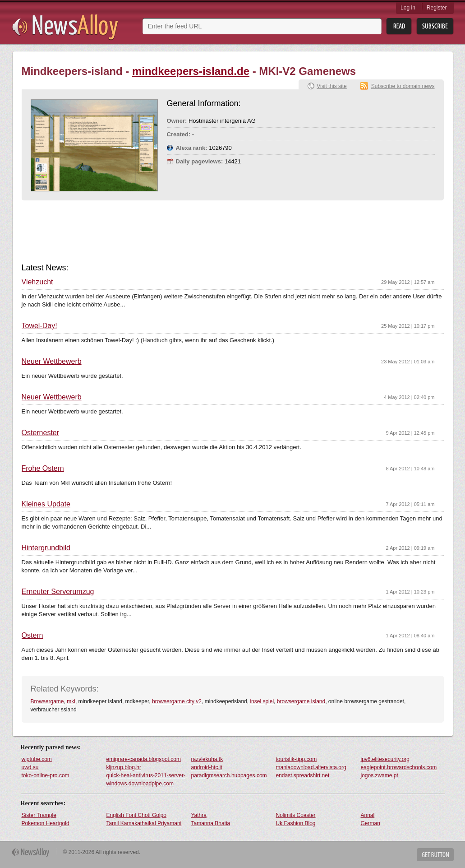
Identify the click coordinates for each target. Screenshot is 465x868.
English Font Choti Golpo (136, 815)
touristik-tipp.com (297, 759)
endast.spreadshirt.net (303, 775)
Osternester (41, 433)
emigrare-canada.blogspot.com (144, 759)
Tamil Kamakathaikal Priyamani (144, 823)
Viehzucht (37, 282)
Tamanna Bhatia (211, 823)
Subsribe (435, 26)
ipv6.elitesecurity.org (385, 759)
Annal (368, 815)
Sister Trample (39, 815)
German (371, 823)
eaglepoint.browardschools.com (399, 767)
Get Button (435, 855)
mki (71, 701)
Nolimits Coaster (296, 815)
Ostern (32, 636)
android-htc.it (207, 767)
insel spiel (262, 701)
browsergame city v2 (177, 701)
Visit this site (331, 86)
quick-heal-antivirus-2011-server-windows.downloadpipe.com (146, 780)
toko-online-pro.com (46, 775)
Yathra (199, 815)
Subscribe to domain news (403, 86)
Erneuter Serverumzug (58, 592)
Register (437, 8)
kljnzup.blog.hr (124, 767)
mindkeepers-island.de (191, 71)
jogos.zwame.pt (380, 775)
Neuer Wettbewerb (52, 362)
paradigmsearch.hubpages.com (229, 775)
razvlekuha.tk (207, 759)
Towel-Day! (39, 326)
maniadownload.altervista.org (311, 767)
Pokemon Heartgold (46, 823)
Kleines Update (46, 504)
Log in (408, 8)
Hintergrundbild (46, 548)
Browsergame (47, 701)
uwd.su (30, 767)
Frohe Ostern (43, 469)
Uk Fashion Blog (296, 823)
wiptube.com (37, 759)
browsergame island (301, 701)
